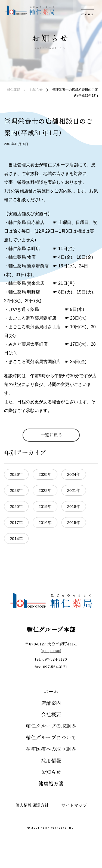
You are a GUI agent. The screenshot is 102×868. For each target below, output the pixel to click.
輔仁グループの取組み (51, 726)
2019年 (45, 506)
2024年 (74, 474)
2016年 (45, 522)
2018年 (74, 506)
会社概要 (51, 714)
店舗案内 (51, 703)
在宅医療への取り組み (51, 749)
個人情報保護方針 (32, 805)
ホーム (51, 691)
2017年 (16, 522)
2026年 (16, 474)
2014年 (16, 538)
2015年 (74, 522)
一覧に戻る (51, 435)
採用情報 (51, 760)
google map (51, 651)
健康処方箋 (51, 783)
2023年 (16, 490)
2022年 (45, 490)
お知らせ (51, 772)
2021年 (74, 490)
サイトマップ (74, 805)
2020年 (16, 506)
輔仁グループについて (51, 737)
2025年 (45, 474)
